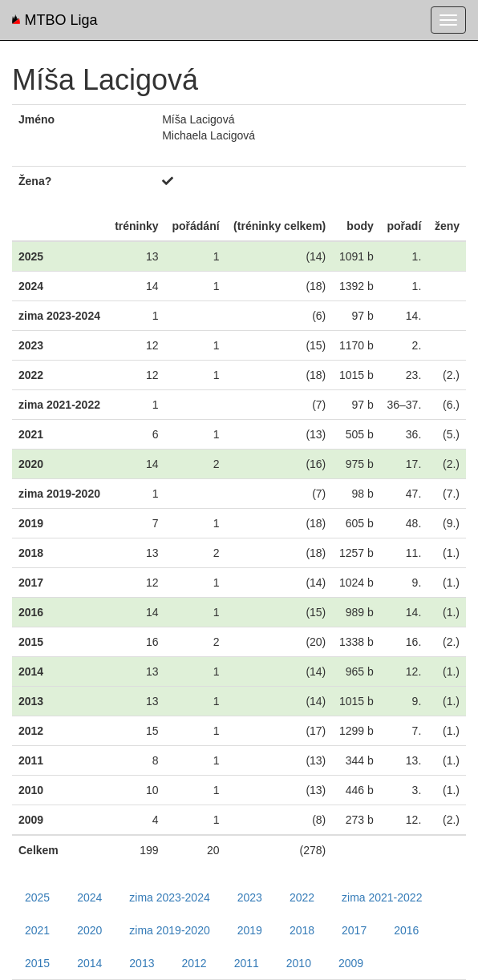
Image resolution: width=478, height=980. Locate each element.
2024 (89, 897)
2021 (37, 930)
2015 (37, 963)
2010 (299, 963)
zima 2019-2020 (169, 930)
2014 (89, 963)
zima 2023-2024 (169, 897)
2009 (351, 963)
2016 (406, 930)
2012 (194, 963)
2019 (250, 930)
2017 (354, 930)
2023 (250, 897)
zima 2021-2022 (382, 897)
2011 (247, 963)
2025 (37, 897)
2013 (142, 963)
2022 (302, 897)
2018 (302, 930)
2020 (89, 930)
